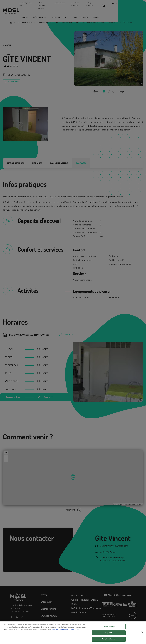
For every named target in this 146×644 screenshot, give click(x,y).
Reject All (109, 635)
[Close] (142, 634)
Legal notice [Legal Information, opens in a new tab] (75, 632)
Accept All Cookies (109, 641)
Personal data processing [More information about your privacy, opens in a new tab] (61, 632)
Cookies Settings (109, 629)
